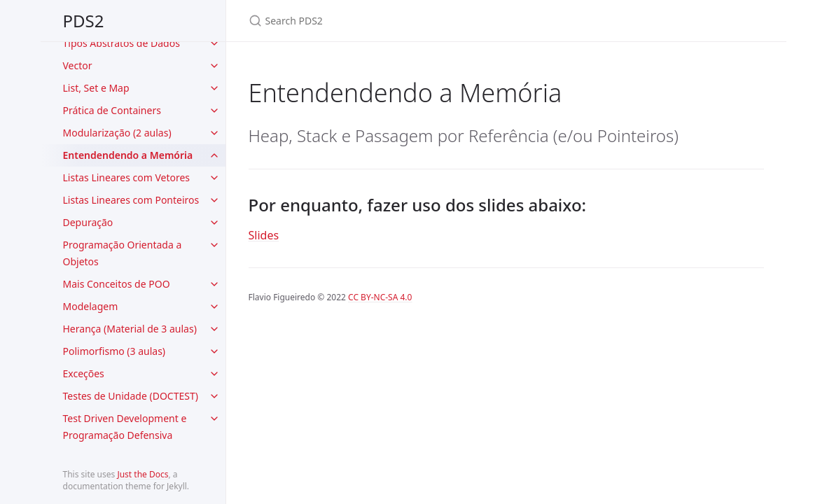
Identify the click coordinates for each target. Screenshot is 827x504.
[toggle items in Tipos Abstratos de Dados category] (214, 43)
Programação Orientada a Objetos (123, 253)
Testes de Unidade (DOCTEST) (131, 396)
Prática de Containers (112, 110)
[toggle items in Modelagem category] (214, 307)
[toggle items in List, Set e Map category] (214, 88)
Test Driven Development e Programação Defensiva (125, 427)
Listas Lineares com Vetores (127, 177)
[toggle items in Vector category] (214, 66)
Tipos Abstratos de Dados (121, 43)
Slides (264, 235)
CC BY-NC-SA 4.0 (380, 297)
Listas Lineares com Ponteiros (131, 200)
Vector (78, 65)
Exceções (84, 373)
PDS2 (84, 21)
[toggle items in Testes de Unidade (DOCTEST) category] (214, 396)
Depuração (88, 222)
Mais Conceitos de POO (117, 284)
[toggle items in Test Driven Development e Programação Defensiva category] (214, 419)
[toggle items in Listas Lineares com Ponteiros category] (214, 200)
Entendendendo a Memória (128, 155)
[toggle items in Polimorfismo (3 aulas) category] (214, 351)
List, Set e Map (96, 88)
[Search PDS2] (414, 21)
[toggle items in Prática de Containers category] (214, 111)
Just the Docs (143, 474)
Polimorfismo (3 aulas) (114, 351)
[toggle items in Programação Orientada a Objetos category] (214, 245)
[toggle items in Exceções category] (214, 374)
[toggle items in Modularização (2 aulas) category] (214, 133)
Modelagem (91, 306)
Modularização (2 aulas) (117, 133)
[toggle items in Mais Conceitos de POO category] (214, 284)
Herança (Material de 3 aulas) (130, 329)
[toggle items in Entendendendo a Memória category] (214, 155)
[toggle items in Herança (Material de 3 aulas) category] (214, 329)
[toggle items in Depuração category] (214, 223)
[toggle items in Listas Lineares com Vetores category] (214, 178)
